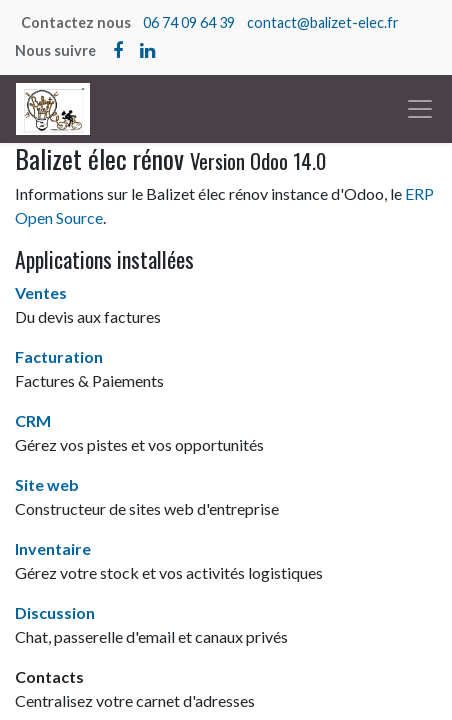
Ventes (41, 292)
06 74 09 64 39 (189, 22)
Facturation (59, 356)
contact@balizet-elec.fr (323, 22)
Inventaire (53, 548)
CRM (33, 420)
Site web (47, 484)
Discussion (55, 612)
